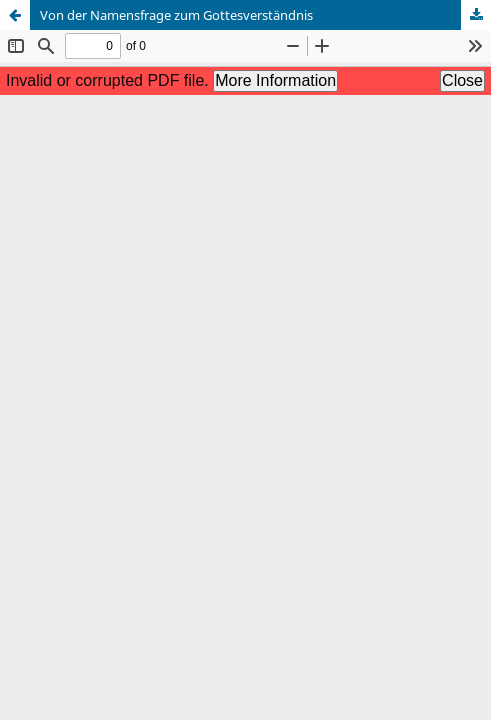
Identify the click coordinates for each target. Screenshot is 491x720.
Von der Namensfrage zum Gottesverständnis (176, 15)
